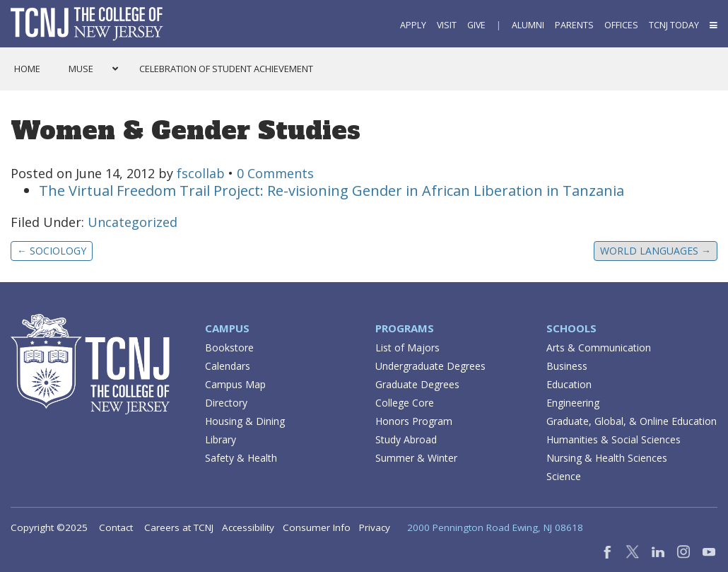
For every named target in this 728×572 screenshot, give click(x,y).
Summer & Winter (416, 458)
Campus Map (235, 384)
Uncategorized (133, 222)
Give (476, 25)
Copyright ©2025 (49, 527)
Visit (447, 25)
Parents (574, 25)
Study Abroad (406, 439)
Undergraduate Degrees (430, 366)
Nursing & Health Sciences (607, 458)
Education (569, 384)
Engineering (573, 403)
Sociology (52, 251)
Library (221, 439)
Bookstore (229, 348)
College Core (405, 403)
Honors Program (414, 421)
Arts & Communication (599, 348)
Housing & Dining (245, 421)
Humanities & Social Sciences (613, 439)
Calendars (228, 366)
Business (567, 366)
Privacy (375, 527)
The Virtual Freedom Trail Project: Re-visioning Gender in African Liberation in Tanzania (331, 191)
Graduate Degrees (417, 384)
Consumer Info (317, 527)
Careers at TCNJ (179, 527)
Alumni (528, 25)
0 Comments (275, 173)
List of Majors (407, 348)
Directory (226, 403)
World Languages (656, 251)
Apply (413, 25)
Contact (116, 527)
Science (564, 476)
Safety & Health (241, 458)
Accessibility (248, 527)
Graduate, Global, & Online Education (632, 421)
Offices (621, 25)
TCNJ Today (674, 25)
